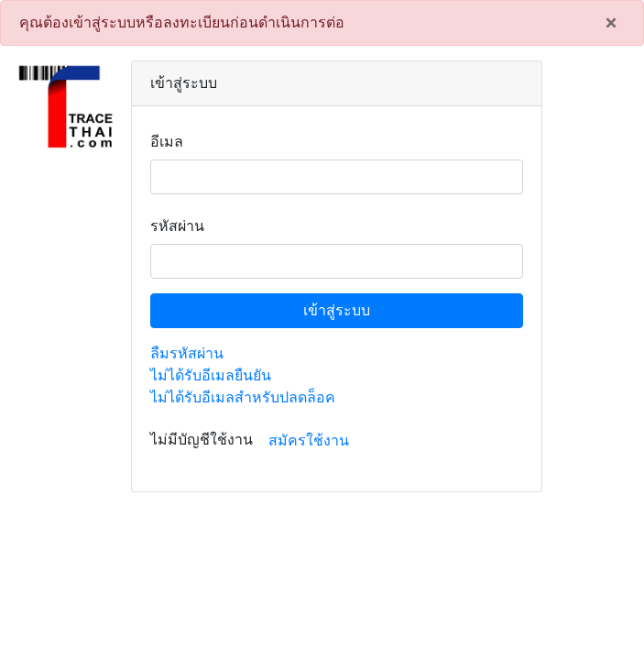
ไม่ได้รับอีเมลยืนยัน (211, 375)
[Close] (611, 23)
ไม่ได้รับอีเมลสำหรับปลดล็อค (243, 397)
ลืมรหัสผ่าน (187, 353)
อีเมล (167, 142)
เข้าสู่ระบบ (337, 310)
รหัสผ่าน (177, 226)
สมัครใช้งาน (309, 440)
